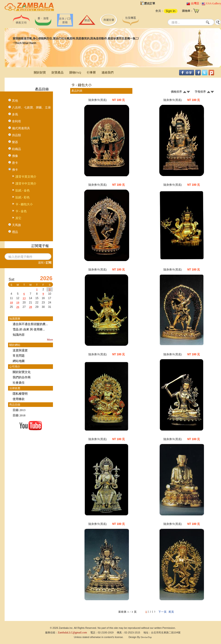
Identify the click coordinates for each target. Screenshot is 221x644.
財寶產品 (58, 72)
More (50, 340)
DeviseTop (146, 637)
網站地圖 (19, 361)
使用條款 (19, 399)
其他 (15, 101)
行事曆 (91, 72)
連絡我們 (108, 72)
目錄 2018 (19, 415)
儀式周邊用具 (21, 128)
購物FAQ (75, 72)
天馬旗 (16, 225)
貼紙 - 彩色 (23, 197)
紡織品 (16, 149)
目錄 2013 (19, 410)
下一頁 (163, 612)
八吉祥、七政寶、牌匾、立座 (31, 107)
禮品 (15, 232)
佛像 (15, 156)
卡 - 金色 (21, 211)
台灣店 (195, 3)
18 (11, 302)
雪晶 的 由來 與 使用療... (29, 329)
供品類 (16, 135)
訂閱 (49, 263)
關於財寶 (40, 72)
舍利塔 (16, 121)
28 (31, 307)
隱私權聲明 (20, 394)
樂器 (15, 142)
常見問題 (19, 356)
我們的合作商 (22, 377)
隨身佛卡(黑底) (98, 100)
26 (18, 307)
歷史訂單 (150, 3)
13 (24, 298)
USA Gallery (214, 3)
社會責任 (19, 383)
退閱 (41, 263)
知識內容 (19, 335)
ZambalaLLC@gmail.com (72, 632)
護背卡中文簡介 (26, 184)
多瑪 (15, 114)
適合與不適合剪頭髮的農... (30, 324)
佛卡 (15, 170)
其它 (18, 218)
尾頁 (171, 612)
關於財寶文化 (22, 372)
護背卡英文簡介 (26, 177)
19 (18, 302)
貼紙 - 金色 (23, 190)
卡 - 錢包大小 (24, 204)
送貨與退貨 (20, 350)
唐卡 (15, 163)
